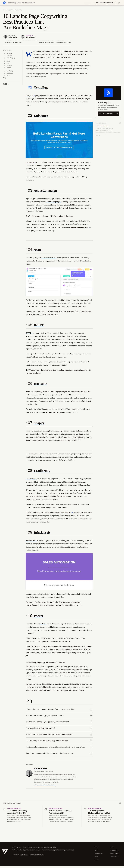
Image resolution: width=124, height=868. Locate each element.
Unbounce (41, 116)
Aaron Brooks (40, 770)
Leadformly (42, 473)
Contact (96, 859)
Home (5, 10)
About (96, 853)
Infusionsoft (42, 535)
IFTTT (39, 326)
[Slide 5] (105, 137)
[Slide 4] (103, 137)
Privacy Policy (114, 853)
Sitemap (96, 862)
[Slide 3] (101, 137)
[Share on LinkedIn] (5, 83)
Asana (38, 251)
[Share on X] (3, 83)
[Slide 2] (99, 137)
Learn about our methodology (45, 787)
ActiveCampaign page (80, 228)
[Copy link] (9, 83)
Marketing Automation (15, 10)
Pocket (38, 618)
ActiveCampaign (45, 191)
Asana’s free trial (48, 259)
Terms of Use (114, 859)
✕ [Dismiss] (120, 2)
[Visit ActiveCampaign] (108, 93)
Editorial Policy (98, 856)
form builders (66, 514)
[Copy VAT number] (39, 857)
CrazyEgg (41, 88)
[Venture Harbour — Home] (5, 853)
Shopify (39, 425)
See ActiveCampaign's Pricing (106, 2)
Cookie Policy (114, 856)
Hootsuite (40, 385)
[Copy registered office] (48, 852)
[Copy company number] (24, 857)
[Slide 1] (96, 137)
